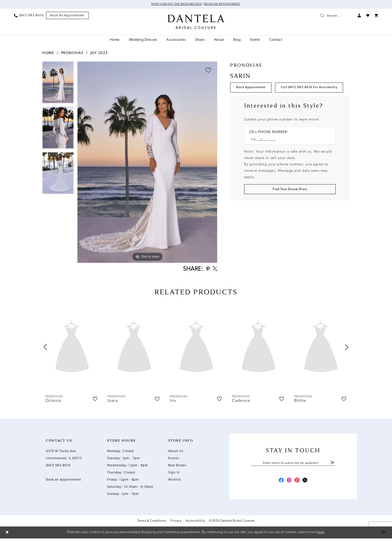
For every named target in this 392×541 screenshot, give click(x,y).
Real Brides (177, 467)
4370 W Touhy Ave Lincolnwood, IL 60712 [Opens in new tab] (64, 456)
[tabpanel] (58, 84)
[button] (359, 16)
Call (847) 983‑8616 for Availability (268, 103)
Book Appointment (253, 89)
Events (174, 460)
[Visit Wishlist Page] (368, 16)
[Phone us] (29, 16)
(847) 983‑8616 (58, 467)
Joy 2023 (99, 53)
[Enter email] (293, 465)
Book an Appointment (224, 5)
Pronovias (72, 53)
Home (48, 53)
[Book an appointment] (67, 16)
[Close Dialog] (8, 535)
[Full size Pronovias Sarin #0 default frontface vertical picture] (147, 162)
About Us (176, 452)
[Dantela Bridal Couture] (196, 22)
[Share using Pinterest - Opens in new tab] (206, 270)
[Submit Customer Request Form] (290, 207)
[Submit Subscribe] (333, 465)
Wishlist (175, 481)
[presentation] (72, 348)
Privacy (176, 524)
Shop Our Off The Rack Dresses (175, 5)
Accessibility (195, 524)
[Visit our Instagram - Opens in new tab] (289, 483)
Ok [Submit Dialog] (384, 535)
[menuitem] (29, 16)
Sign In (174, 474)
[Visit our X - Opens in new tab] (307, 483)
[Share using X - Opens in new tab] (214, 270)
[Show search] (336, 16)
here (321, 535)
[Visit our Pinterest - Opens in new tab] (298, 483)
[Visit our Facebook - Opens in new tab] (279, 483)
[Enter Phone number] (287, 156)
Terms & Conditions (152, 524)
